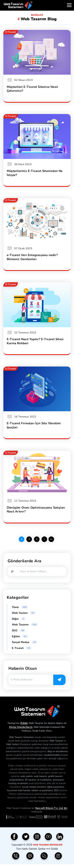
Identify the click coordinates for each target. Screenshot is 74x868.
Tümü (20, 610)
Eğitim (20, 639)
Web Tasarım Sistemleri (48, 848)
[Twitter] (26, 839)
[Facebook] (14, 839)
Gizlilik (54, 852)
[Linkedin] (60, 839)
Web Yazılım (24, 616)
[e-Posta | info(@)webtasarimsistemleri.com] (30, 859)
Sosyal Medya (25, 645)
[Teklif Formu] (58, 859)
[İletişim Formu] (44, 859)
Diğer (19, 622)
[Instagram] (37, 839)
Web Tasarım (25, 627)
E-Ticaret (22, 651)
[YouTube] (48, 839)
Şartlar (42, 852)
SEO (19, 633)
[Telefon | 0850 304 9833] (16, 859)
